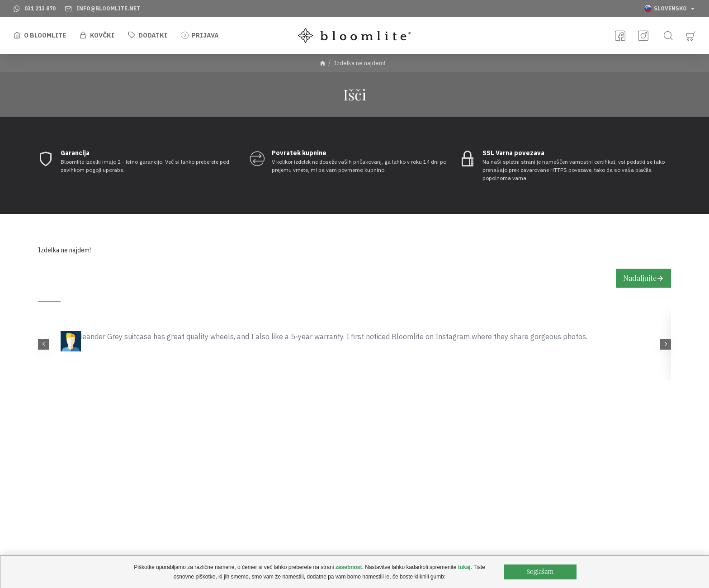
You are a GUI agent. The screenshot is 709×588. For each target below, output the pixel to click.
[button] (43, 344)
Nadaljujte (640, 278)
